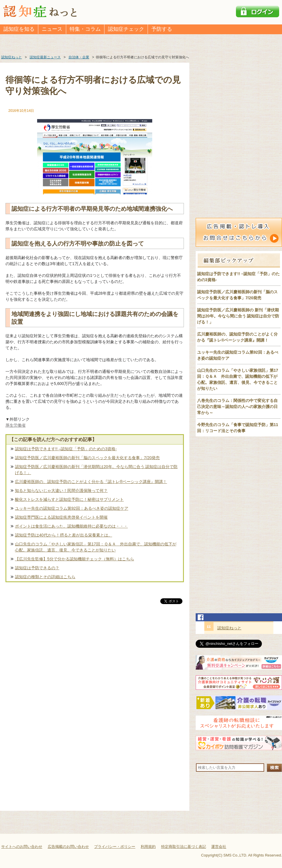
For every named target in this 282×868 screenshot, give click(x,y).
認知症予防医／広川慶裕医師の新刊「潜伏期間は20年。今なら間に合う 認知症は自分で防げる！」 (96, 470)
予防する (162, 29)
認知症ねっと (229, 628)
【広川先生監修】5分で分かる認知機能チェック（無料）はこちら (75, 559)
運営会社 (219, 847)
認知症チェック (126, 29)
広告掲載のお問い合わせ (68, 847)
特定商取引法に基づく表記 (184, 847)
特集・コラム (85, 29)
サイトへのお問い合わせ (22, 847)
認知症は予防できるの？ (37, 568)
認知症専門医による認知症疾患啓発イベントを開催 (61, 517)
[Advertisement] (95, 665)
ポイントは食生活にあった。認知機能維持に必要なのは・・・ (71, 526)
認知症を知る (19, 29)
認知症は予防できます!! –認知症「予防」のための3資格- (66, 449)
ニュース (52, 29)
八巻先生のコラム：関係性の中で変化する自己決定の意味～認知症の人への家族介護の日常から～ (237, 407)
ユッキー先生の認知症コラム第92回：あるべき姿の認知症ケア (72, 508)
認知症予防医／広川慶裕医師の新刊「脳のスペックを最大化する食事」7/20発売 (87, 458)
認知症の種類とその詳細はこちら (45, 577)
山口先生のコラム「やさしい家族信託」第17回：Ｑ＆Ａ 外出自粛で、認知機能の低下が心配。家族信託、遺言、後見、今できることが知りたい (96, 547)
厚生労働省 (16, 425)
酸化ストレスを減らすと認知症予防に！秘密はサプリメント (69, 499)
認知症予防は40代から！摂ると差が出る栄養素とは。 (64, 535)
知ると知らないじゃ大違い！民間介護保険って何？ (61, 490)
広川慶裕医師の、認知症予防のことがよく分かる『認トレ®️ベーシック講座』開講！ (91, 482)
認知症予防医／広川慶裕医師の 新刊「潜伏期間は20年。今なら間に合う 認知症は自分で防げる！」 (238, 316)
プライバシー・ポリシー (115, 847)
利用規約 (148, 847)
